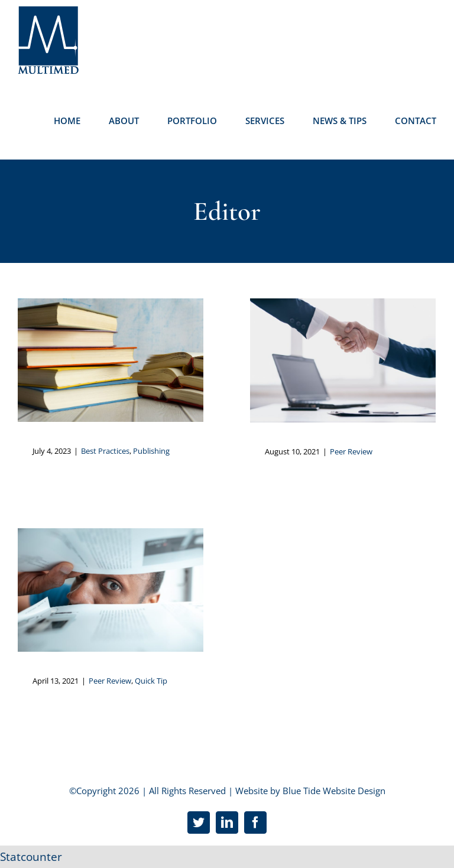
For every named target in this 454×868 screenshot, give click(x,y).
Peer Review (351, 451)
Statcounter (31, 857)
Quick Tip (151, 681)
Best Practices (105, 451)
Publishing (151, 451)
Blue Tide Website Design (334, 791)
